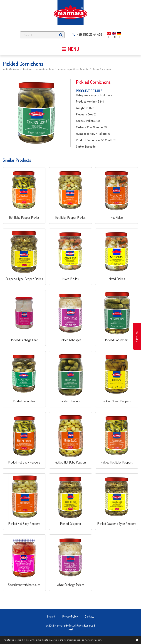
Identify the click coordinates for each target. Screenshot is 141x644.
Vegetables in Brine (45, 69)
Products (28, 69)
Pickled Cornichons (102, 69)
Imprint (51, 616)
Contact (89, 616)
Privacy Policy (70, 616)
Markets (137, 336)
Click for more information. (89, 640)
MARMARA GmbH (11, 69)
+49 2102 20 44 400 (87, 34)
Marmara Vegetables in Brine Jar (73, 69)
